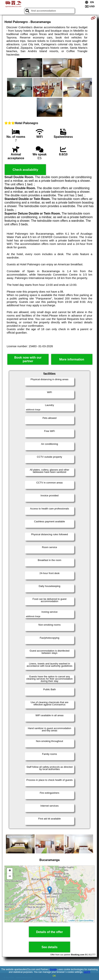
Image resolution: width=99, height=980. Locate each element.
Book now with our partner (28, 359)
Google (53, 969)
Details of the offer (49, 932)
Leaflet (72, 920)
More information (72, 359)
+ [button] (10, 871)
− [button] (10, 877)
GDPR (87, 972)
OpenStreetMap (86, 920)
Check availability (25, 170)
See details (49, 947)
